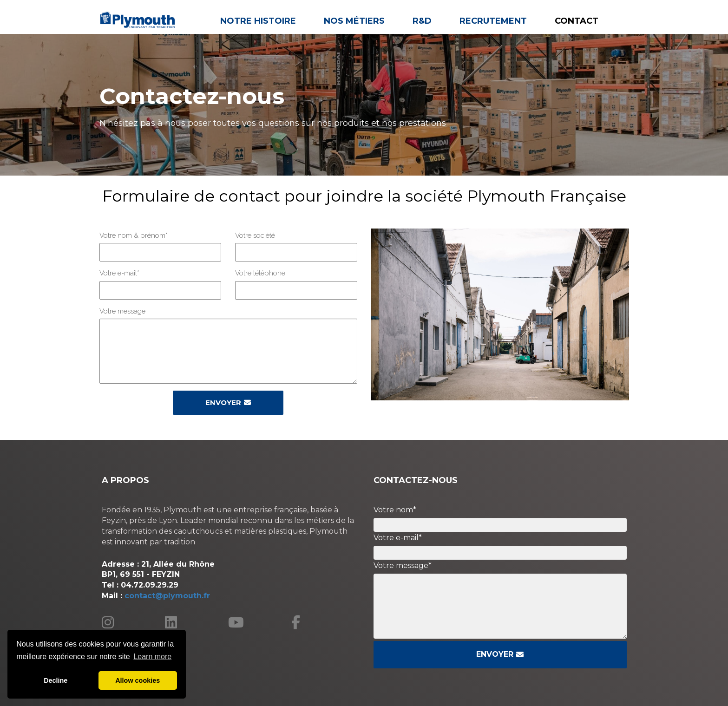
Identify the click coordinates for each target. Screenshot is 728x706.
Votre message (122, 311)
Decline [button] (56, 680)
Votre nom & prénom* (134, 235)
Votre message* (403, 565)
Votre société (255, 235)
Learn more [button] (152, 657)
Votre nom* (395, 510)
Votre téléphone (260, 273)
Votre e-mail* (119, 273)
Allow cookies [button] (138, 680)
